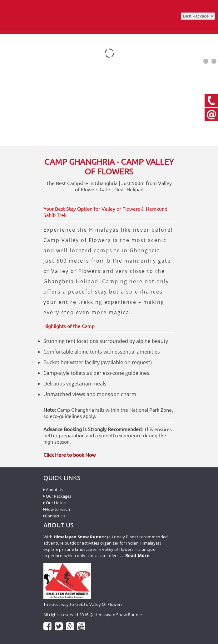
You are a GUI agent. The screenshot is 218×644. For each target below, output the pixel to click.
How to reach (57, 509)
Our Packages (57, 496)
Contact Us (54, 516)
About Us (53, 490)
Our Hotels (55, 503)
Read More (137, 555)
